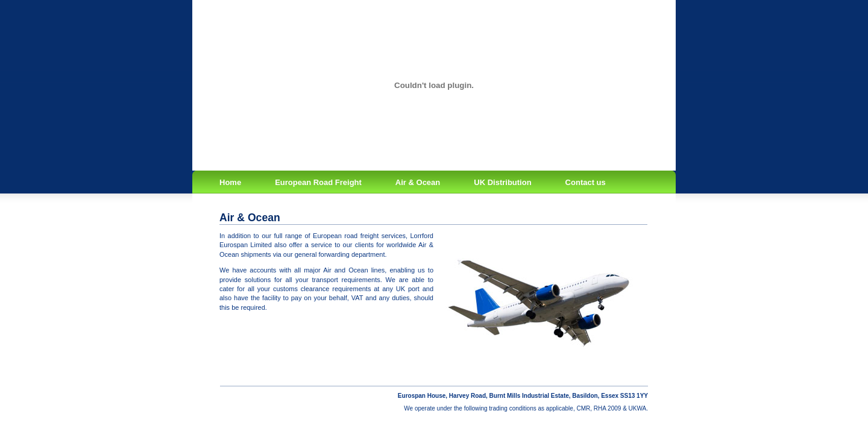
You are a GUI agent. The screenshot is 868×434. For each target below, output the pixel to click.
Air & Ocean (418, 182)
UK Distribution (502, 182)
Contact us (586, 182)
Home (230, 182)
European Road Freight (318, 182)
